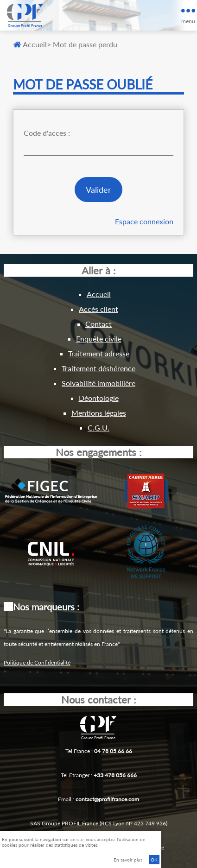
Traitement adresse (99, 353)
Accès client (98, 309)
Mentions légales (99, 413)
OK (154, 860)
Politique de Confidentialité (37, 662)
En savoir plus (128, 860)
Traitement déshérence (98, 368)
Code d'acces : (47, 133)
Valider (98, 190)
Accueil (30, 44)
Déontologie (99, 398)
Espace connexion (144, 221)
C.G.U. (98, 428)
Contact (98, 324)
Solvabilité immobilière (98, 383)
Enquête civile (99, 339)
